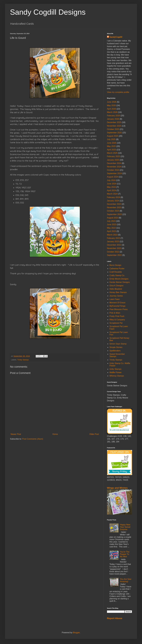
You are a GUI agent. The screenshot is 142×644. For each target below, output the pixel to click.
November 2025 (114, 126)
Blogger (76, 633)
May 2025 (111, 146)
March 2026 (112, 112)
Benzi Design (115, 265)
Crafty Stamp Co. (117, 275)
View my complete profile (118, 92)
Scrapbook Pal (116, 323)
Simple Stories (116, 347)
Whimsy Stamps (117, 376)
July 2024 (111, 180)
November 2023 (114, 207)
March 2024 (112, 194)
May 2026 (111, 105)
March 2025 (112, 153)
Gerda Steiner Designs (120, 282)
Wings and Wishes (117, 488)
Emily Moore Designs (119, 279)
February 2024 (113, 197)
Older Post (94, 434)
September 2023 (114, 214)
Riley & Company (117, 320)
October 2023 (113, 211)
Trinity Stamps (23, 360)
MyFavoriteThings (117, 306)
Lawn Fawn (115, 299)
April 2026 (111, 109)
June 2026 (112, 102)
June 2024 (112, 184)
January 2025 (113, 160)
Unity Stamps (115, 369)
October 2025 (113, 129)
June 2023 (112, 224)
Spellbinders (115, 351)
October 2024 (113, 170)
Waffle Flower (116, 372)
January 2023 (113, 242)
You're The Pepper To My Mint (125, 554)
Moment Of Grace (117, 303)
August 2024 (113, 177)
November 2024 (114, 167)
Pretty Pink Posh (117, 316)
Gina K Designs (116, 286)
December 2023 (114, 204)
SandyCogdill (116, 37)
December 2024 (114, 163)
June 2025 (112, 143)
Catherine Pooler (117, 269)
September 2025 (114, 133)
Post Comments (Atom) (33, 439)
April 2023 (111, 231)
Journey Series (116, 296)
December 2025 (114, 122)
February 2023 (113, 238)
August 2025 (113, 136)
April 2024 (111, 190)
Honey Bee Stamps (118, 292)
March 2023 (112, 235)
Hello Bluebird (116, 289)
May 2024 (111, 187)
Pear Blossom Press (119, 309)
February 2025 (113, 156)
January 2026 (113, 119)
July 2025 (111, 139)
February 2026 (113, 116)
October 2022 (113, 252)
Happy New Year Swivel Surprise (125, 527)
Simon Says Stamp (118, 344)
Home (55, 434)
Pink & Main (115, 313)
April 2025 (111, 150)
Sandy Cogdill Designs (48, 12)
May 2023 (111, 228)
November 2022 (114, 248)
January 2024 (113, 201)
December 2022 (114, 245)
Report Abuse (115, 618)
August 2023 (113, 218)
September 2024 (114, 173)
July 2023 (111, 221)
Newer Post (16, 434)
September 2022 (114, 255)
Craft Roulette (116, 272)
